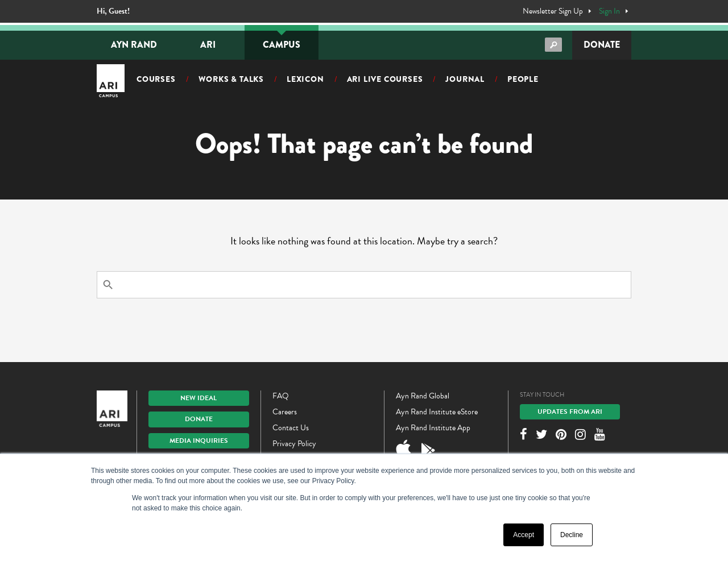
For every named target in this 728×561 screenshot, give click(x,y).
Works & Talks (231, 79)
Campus (282, 45)
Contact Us (291, 428)
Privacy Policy (294, 444)
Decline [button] (572, 535)
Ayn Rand (134, 45)
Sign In (609, 11)
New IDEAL (198, 398)
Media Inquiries (199, 441)
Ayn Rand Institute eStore (437, 412)
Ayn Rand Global (423, 396)
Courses (156, 79)
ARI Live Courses (385, 79)
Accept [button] (524, 535)
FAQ (281, 396)
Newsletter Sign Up (553, 11)
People (523, 79)
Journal (465, 79)
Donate (602, 45)
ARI (208, 45)
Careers (285, 412)
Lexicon (305, 79)
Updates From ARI (570, 412)
